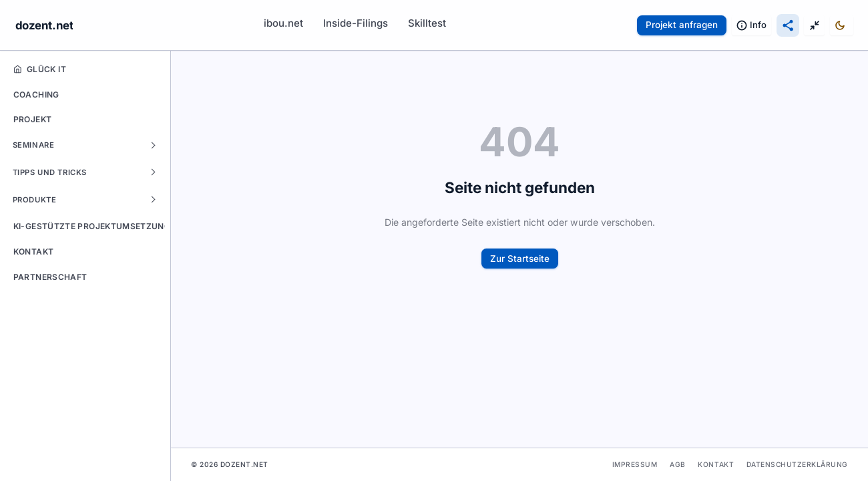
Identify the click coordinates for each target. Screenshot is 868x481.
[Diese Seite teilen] (788, 25)
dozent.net (44, 25)
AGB (678, 464)
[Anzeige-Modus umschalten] (814, 25)
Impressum (635, 464)
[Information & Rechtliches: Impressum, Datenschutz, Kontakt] (752, 25)
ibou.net (283, 23)
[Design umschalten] (842, 25)
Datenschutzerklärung (797, 464)
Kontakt (716, 464)
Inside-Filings (356, 23)
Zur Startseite (520, 259)
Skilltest (427, 23)
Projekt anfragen (682, 25)
